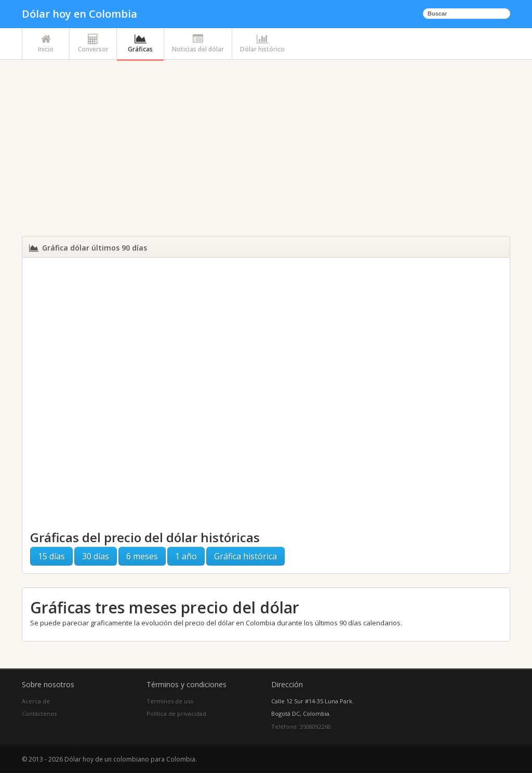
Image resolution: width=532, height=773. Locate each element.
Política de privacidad (176, 713)
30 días (96, 556)
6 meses (142, 556)
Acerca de (36, 701)
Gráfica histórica (245, 556)
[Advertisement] (266, 150)
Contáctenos (39, 713)
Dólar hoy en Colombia (79, 14)
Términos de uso (170, 701)
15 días (51, 556)
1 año (186, 556)
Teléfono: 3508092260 (301, 726)
